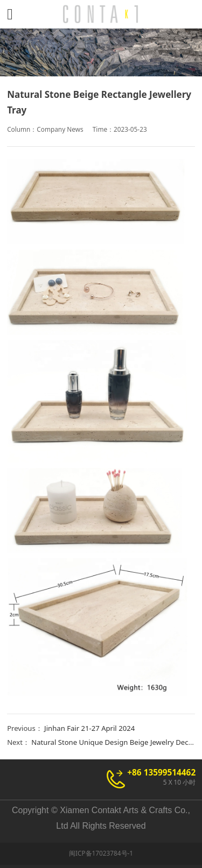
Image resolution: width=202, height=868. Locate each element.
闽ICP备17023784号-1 (101, 853)
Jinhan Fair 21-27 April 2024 (89, 728)
